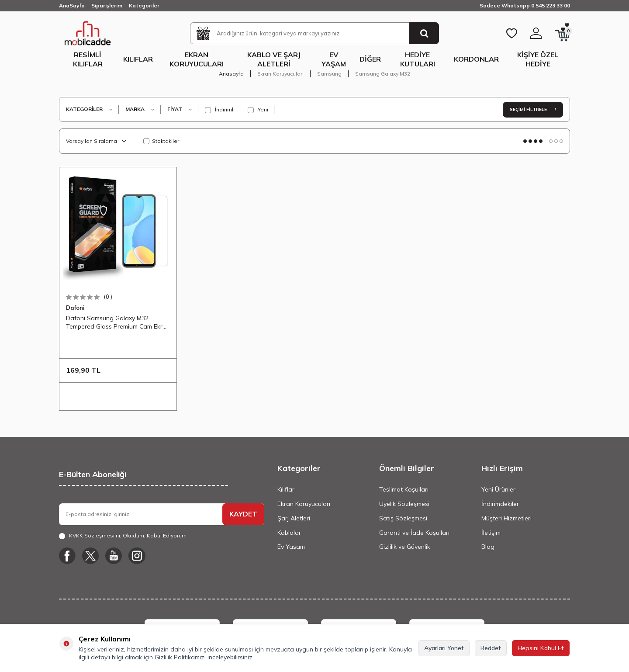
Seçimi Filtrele (533, 109)
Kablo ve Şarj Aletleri (274, 59)
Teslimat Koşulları (404, 489)
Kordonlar (476, 59)
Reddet (491, 648)
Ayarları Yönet (444, 648)
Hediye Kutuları (418, 59)
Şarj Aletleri (294, 518)
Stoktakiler (161, 141)
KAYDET (243, 514)
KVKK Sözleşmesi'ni (95, 535)
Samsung (329, 74)
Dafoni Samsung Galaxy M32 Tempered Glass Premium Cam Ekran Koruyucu (118, 322)
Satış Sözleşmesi (403, 518)
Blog (488, 547)
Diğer (370, 59)
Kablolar (289, 533)
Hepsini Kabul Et (541, 648)
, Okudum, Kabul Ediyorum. (123, 536)
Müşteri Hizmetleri (506, 518)
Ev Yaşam (334, 59)
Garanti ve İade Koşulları (414, 533)
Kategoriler (144, 5)
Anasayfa (231, 74)
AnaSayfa (72, 5)
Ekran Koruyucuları (197, 59)
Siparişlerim (107, 5)
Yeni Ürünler (498, 489)
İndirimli (220, 110)
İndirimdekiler (500, 504)
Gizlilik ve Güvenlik (405, 547)
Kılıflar (138, 59)
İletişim (491, 533)
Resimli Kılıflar (88, 59)
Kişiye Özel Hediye (538, 59)
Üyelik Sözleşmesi (404, 504)
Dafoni (75, 308)
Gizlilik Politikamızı (180, 657)
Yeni (258, 110)
